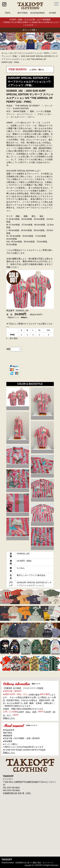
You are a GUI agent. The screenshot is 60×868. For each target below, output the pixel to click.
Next (56, 41)
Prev (4, 41)
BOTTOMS (23, 13)
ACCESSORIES (37, 13)
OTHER (52, 13)
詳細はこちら (9, 718)
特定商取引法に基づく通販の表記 (28, 863)
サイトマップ (48, 863)
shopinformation (8, 863)
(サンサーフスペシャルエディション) (25, 53)
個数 (8, 349)
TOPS (7, 13)
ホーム (4, 53)
